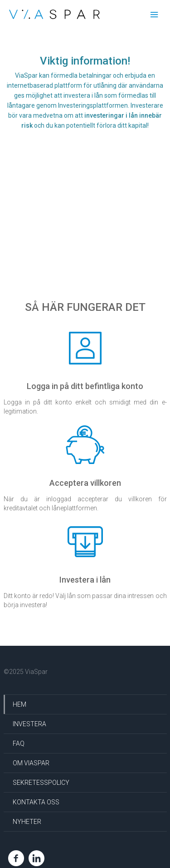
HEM (19, 704)
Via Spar (54, 14)
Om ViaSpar (31, 763)
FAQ (19, 743)
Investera (29, 724)
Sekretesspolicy (41, 783)
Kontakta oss (36, 802)
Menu (154, 15)
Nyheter (27, 822)
